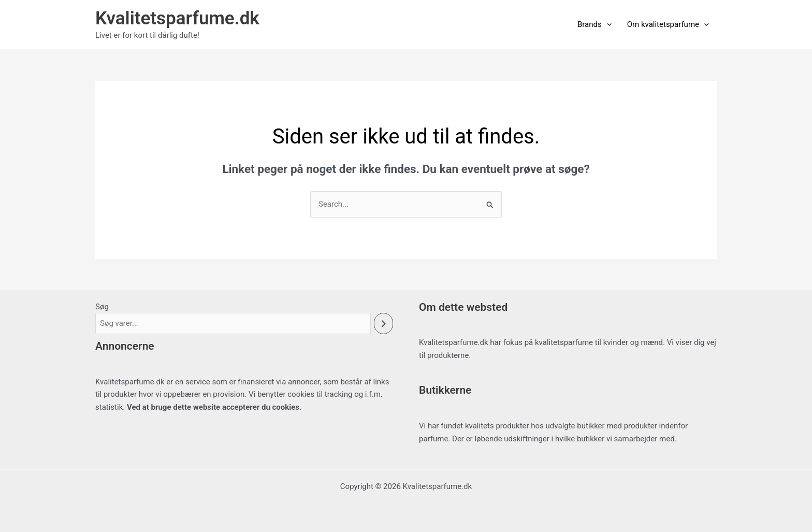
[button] (607, 24)
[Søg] (383, 323)
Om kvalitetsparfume (668, 24)
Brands (594, 24)
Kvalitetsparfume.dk (177, 18)
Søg (102, 307)
